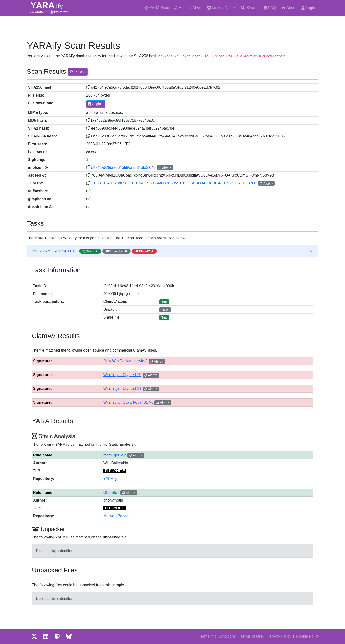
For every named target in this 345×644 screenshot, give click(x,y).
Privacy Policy (279, 636)
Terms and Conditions (217, 636)
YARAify (110, 479)
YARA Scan (157, 8)
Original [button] (96, 104)
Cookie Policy (308, 636)
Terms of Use (252, 636)
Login (308, 8)
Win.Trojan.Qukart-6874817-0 (128, 402)
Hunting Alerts (188, 8)
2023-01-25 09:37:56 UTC (94, 251)
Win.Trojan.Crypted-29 (122, 375)
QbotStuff (111, 492)
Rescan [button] (78, 72)
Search (249, 8)
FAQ (270, 8)
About (289, 8)
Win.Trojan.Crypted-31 (122, 389)
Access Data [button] (220, 8)
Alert (164, 168)
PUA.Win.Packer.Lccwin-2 (125, 361)
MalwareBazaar (117, 516)
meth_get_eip (115, 455)
